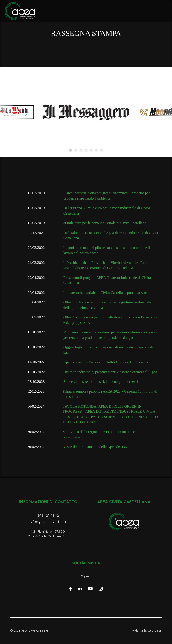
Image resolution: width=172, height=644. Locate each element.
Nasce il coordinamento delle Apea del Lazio (97, 447)
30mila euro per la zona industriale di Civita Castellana (105, 223)
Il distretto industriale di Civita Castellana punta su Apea (106, 293)
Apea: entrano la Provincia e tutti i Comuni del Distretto (106, 362)
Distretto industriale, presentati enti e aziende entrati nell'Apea (110, 372)
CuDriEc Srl (155, 631)
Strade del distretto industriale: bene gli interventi (101, 382)
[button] (163, 11)
